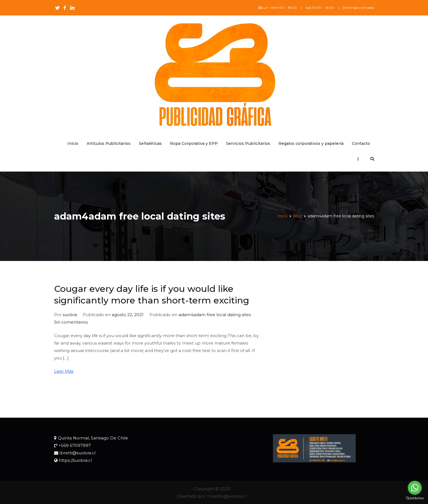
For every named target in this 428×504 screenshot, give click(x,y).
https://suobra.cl (75, 460)
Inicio (73, 143)
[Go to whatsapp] (415, 488)
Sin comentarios (71, 322)
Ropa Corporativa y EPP (194, 143)
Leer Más (64, 371)
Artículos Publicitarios (109, 143)
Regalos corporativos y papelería (311, 143)
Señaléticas (150, 143)
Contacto (361, 143)
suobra (70, 315)
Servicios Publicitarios (248, 143)
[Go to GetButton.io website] (415, 498)
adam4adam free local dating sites (215, 315)
